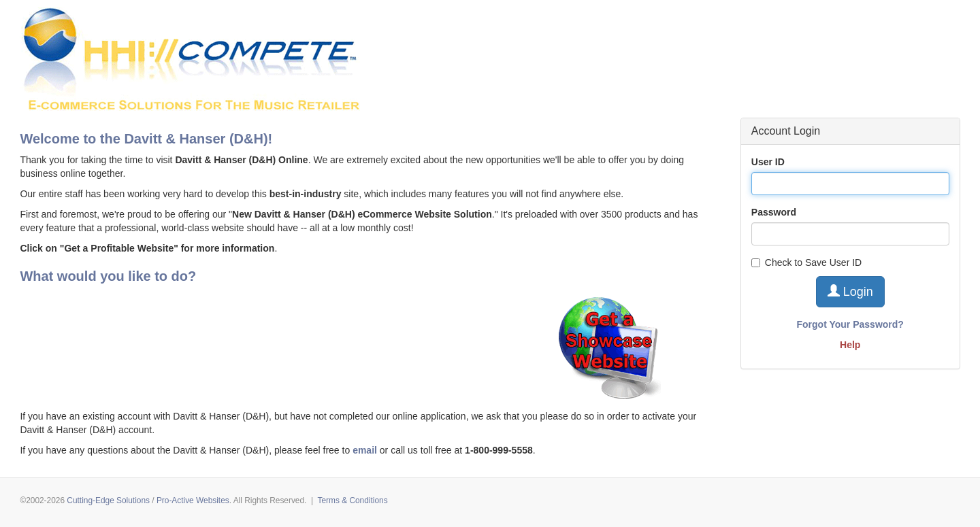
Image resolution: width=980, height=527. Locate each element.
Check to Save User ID (806, 262)
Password (774, 212)
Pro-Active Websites (193, 500)
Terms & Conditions (353, 500)
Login (850, 291)
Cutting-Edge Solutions (108, 500)
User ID (768, 162)
